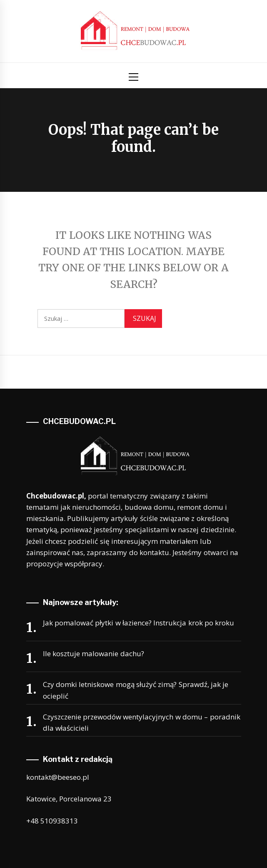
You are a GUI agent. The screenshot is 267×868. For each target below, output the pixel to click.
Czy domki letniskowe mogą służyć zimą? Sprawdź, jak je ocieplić (136, 690)
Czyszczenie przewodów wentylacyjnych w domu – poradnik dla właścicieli (142, 722)
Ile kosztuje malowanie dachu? (94, 653)
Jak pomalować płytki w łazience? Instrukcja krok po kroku (139, 623)
